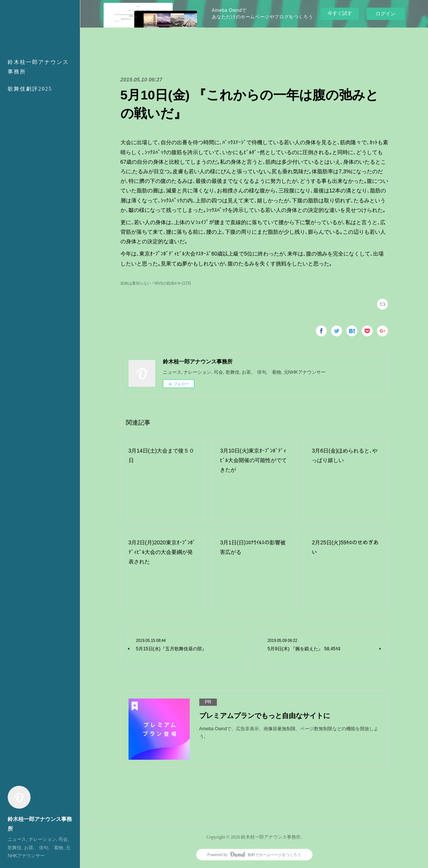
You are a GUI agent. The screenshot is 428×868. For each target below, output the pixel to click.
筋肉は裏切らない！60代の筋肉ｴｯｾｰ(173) (156, 283)
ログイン (386, 14)
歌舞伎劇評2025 (30, 89)
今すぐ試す (340, 13)
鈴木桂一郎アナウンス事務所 (38, 67)
